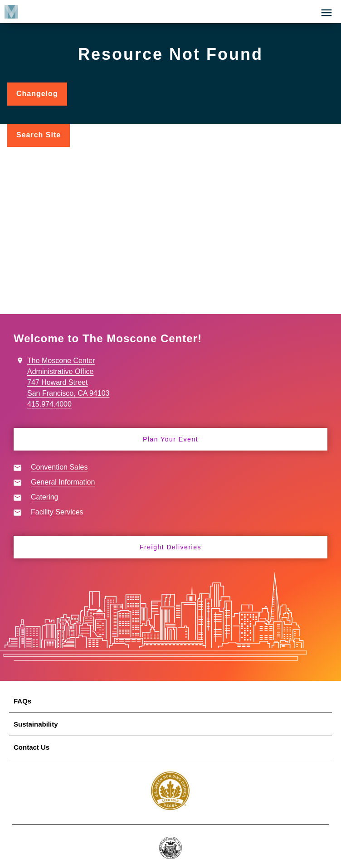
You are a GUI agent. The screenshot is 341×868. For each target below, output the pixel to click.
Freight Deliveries (170, 547)
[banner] (170, 11)
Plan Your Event (170, 439)
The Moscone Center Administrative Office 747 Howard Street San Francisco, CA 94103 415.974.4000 (68, 382)
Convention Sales (59, 467)
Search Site (39, 135)
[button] (326, 13)
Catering (44, 497)
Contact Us (32, 747)
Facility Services (57, 512)
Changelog (42, 97)
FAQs (22, 701)
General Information (63, 482)
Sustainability (36, 724)
